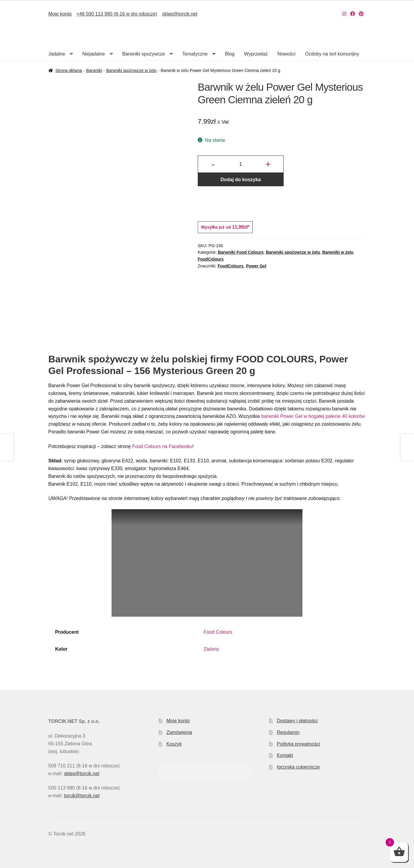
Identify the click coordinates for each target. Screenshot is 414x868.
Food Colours (218, 632)
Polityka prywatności (298, 744)
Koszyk (174, 744)
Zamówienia (179, 732)
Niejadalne (94, 54)
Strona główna (69, 70)
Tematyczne (195, 54)
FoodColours (231, 266)
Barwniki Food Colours (241, 252)
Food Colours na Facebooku (162, 446)
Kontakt (285, 755)
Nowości (286, 54)
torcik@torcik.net (82, 796)
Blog (230, 54)
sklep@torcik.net (180, 14)
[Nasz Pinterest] (361, 14)
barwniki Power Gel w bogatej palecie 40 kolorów (313, 416)
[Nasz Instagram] (344, 14)
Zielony (211, 649)
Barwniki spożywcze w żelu (131, 70)
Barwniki (94, 70)
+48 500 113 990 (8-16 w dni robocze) (117, 14)
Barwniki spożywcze (144, 54)
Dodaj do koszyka (241, 180)
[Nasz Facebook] (353, 14)
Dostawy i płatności (297, 721)
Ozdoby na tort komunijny (332, 54)
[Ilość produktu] (241, 164)
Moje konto (60, 14)
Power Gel (256, 266)
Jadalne (57, 54)
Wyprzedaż (256, 54)
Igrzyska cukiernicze (298, 767)
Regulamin (288, 732)
